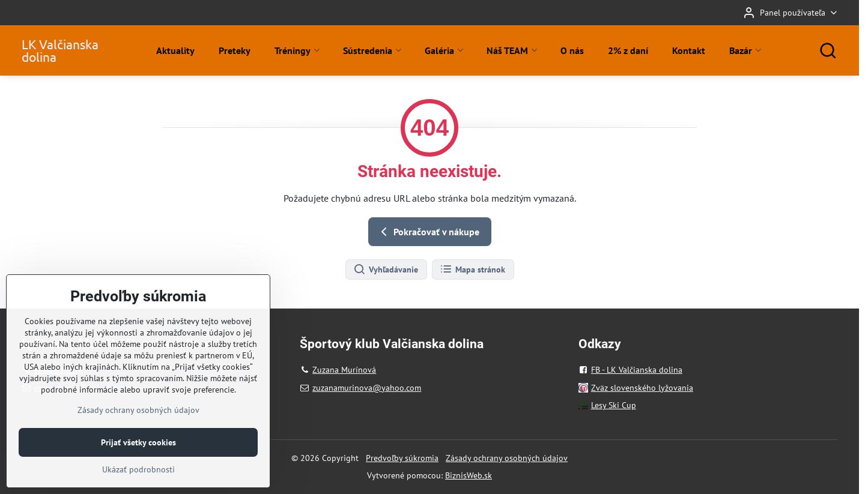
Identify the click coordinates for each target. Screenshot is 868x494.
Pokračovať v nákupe (428, 232)
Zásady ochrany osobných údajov (507, 458)
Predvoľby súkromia (402, 458)
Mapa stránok (472, 270)
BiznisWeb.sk (469, 475)
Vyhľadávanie (386, 270)
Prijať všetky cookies (138, 479)
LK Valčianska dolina (60, 50)
